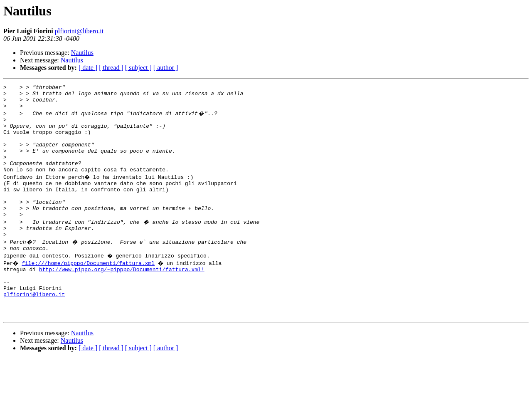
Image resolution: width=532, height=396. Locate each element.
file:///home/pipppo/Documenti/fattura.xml (89, 290)
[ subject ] (138, 68)
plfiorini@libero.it (79, 31)
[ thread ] (111, 68)
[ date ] (88, 68)
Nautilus (82, 53)
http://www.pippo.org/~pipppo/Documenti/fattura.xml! (122, 298)
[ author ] (166, 68)
